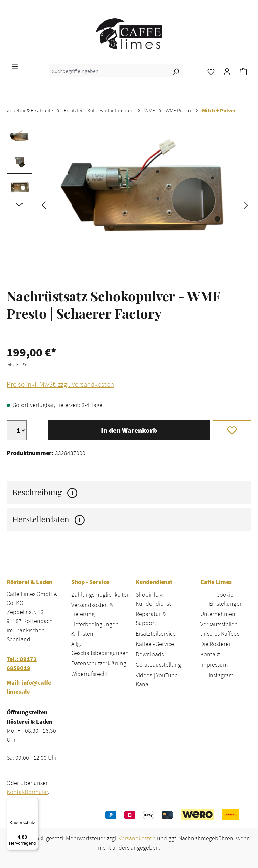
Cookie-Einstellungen (226, 599)
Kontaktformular (27, 792)
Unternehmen (218, 614)
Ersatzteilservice (156, 633)
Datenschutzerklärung (99, 663)
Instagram (221, 675)
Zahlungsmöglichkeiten (101, 594)
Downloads (150, 654)
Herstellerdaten (49, 519)
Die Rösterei (215, 644)
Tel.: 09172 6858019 (22, 663)
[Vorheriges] (44, 204)
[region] (129, 204)
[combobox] (109, 71)
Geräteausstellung (158, 665)
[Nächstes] (246, 204)
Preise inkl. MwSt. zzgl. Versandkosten (60, 384)
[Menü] (15, 66)
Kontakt (210, 654)
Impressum (214, 665)
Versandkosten (137, 838)
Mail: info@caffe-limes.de (30, 687)
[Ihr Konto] (227, 71)
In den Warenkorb (129, 430)
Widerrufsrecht (90, 674)
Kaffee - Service (155, 644)
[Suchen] (176, 71)
